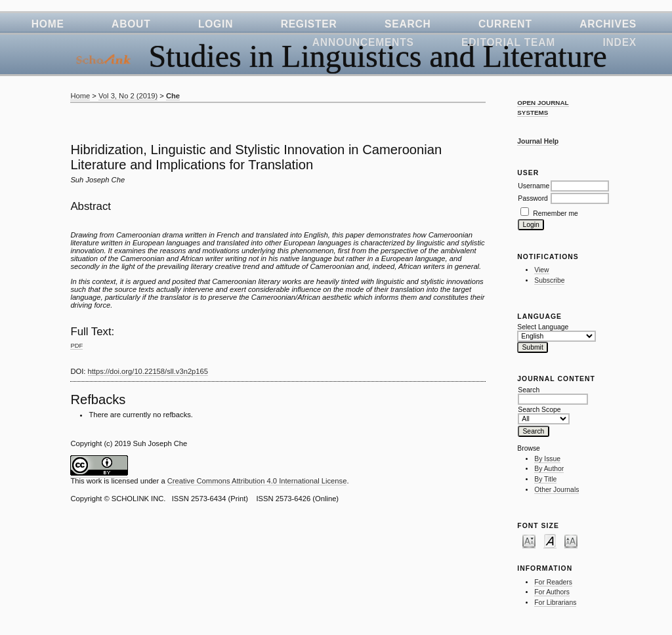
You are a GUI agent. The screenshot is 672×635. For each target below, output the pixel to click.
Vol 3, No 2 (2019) (128, 96)
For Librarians (555, 603)
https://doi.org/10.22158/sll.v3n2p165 (148, 371)
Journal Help (538, 141)
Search (408, 24)
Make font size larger (571, 541)
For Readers (553, 582)
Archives (608, 24)
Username (534, 186)
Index (619, 42)
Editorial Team (508, 42)
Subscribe (549, 280)
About (131, 24)
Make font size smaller (529, 541)
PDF (76, 345)
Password (533, 198)
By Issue (547, 459)
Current (505, 24)
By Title (545, 479)
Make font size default (550, 541)
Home (48, 24)
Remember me (556, 214)
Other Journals (556, 490)
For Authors (552, 592)
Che (173, 96)
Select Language (543, 327)
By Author (549, 469)
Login (216, 24)
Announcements (363, 42)
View (541, 270)
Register (309, 24)
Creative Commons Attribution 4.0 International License (257, 481)
